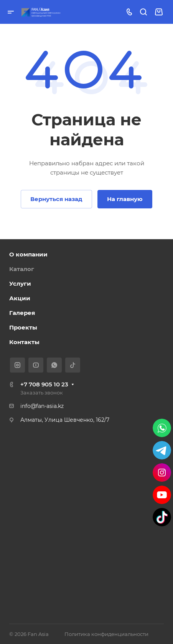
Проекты (23, 327)
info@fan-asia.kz (42, 406)
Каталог (22, 269)
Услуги (20, 284)
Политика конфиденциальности (106, 634)
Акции (20, 298)
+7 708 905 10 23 (44, 384)
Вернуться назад (56, 199)
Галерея (22, 313)
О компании (28, 254)
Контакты (24, 342)
